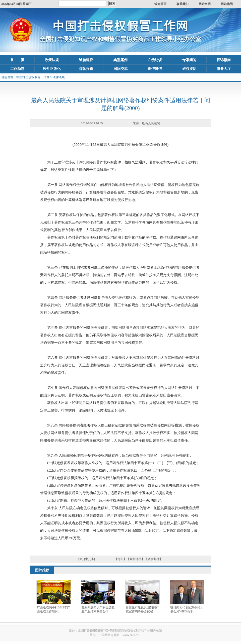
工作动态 (17, 69)
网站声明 (205, 4)
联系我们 (183, 4)
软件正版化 (52, 69)
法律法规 (59, 77)
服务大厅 (224, 69)
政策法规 (52, 60)
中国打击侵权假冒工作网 (33, 77)
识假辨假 (155, 69)
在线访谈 (155, 60)
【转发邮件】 (154, 559)
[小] (92, 559)
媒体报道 (86, 69)
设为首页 (160, 4)
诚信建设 (86, 60)
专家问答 (189, 60)
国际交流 (120, 69)
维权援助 (189, 69)
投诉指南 (224, 60)
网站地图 (227, 4)
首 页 (17, 60)
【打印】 (120, 559)
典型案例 (120, 60)
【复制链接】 (136, 559)
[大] (81, 559)
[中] (87, 559)
